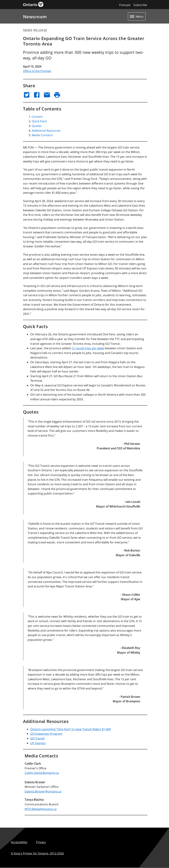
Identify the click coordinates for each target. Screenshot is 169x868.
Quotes (37, 126)
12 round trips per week (88, 348)
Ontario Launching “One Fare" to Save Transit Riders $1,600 (70, 729)
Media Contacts (42, 135)
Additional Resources (46, 131)
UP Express (38, 743)
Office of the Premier (37, 71)
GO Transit (37, 738)
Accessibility (19, 842)
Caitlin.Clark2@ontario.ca (42, 773)
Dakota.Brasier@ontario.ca (43, 791)
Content (37, 117)
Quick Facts (39, 121)
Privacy (41, 842)
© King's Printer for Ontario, (37, 853)
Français (125, 5)
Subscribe (140, 5)
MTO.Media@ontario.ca (41, 809)
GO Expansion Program (46, 734)
